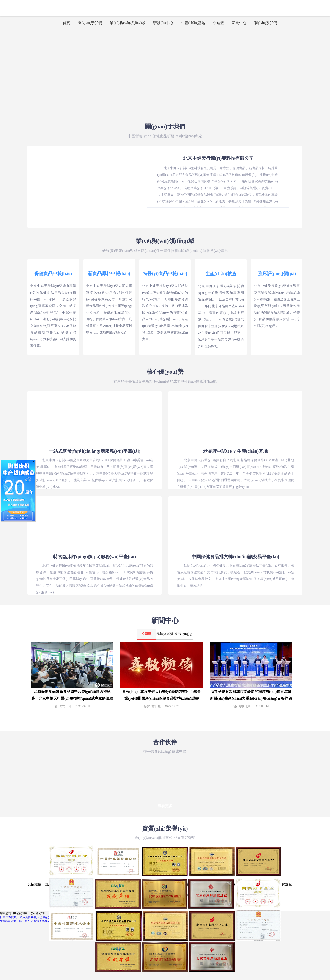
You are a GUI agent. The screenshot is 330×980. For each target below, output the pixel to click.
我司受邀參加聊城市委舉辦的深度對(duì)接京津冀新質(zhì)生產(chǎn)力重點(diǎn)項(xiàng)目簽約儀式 (251, 698)
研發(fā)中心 (163, 23)
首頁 (66, 23)
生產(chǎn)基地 (193, 23)
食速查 (219, 23)
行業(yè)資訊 (165, 634)
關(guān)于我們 (90, 23)
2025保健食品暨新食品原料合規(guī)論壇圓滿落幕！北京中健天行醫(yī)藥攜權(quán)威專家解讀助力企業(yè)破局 (72, 698)
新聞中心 (239, 23)
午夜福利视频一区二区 (14, 921)
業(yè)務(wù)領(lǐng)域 (128, 23)
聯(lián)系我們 (266, 23)
